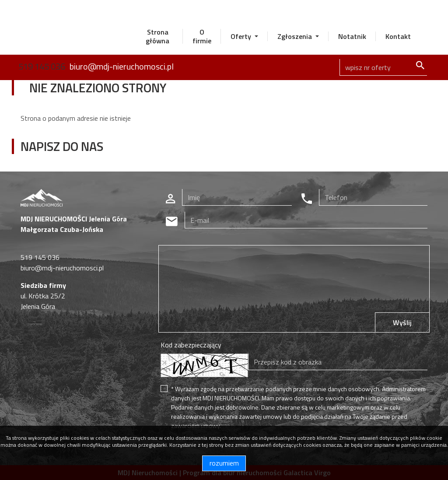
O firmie (202, 36)
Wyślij (402, 322)
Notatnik (352, 36)
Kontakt (398, 36)
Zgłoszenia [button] (296, 36)
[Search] (383, 67)
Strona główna (157, 36)
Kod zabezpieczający (191, 345)
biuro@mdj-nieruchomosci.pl (122, 66)
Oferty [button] (242, 36)
